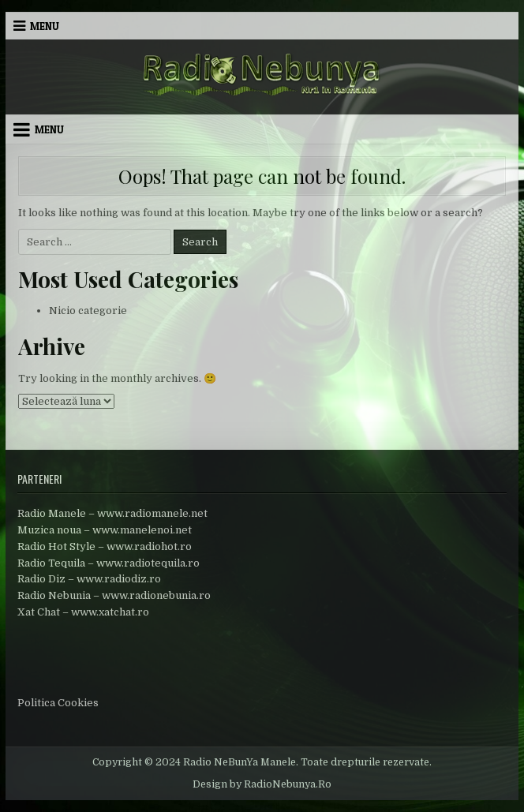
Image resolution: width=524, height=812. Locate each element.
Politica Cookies (58, 703)
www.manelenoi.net (142, 530)
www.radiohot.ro (149, 546)
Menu (45, 26)
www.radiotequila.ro (148, 563)
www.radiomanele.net (152, 513)
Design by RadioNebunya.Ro (262, 784)
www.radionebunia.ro (156, 595)
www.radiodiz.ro (119, 579)
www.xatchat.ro (110, 612)
